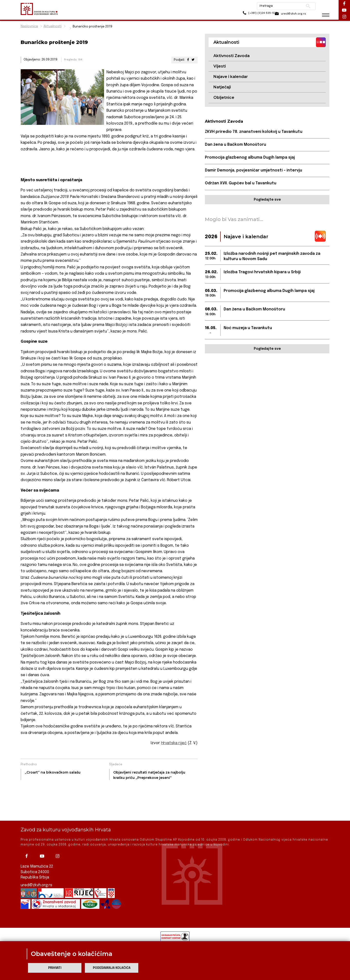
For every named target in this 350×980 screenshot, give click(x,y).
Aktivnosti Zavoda (232, 56)
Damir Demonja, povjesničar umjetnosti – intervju (254, 171)
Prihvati (55, 968)
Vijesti (220, 66)
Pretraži (304, 6)
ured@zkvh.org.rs (37, 885)
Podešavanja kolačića (112, 968)
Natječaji (222, 87)
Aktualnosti (52, 26)
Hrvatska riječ (174, 743)
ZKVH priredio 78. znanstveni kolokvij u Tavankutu (254, 132)
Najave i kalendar (231, 77)
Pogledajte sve (267, 200)
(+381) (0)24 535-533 (248, 14)
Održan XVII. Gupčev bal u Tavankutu (241, 184)
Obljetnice (224, 98)
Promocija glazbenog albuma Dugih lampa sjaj (250, 158)
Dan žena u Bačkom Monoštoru (236, 145)
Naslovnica (29, 26)
